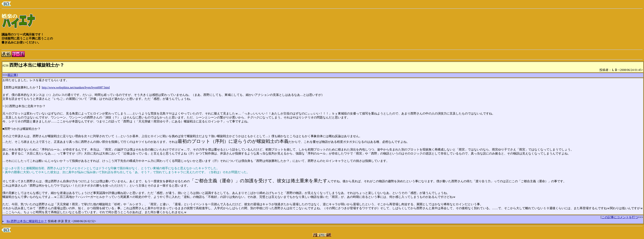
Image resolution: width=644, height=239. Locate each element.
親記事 (12, 75)
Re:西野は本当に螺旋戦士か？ (27, 221)
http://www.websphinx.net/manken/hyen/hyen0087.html (76, 87)
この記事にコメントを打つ (620, 217)
